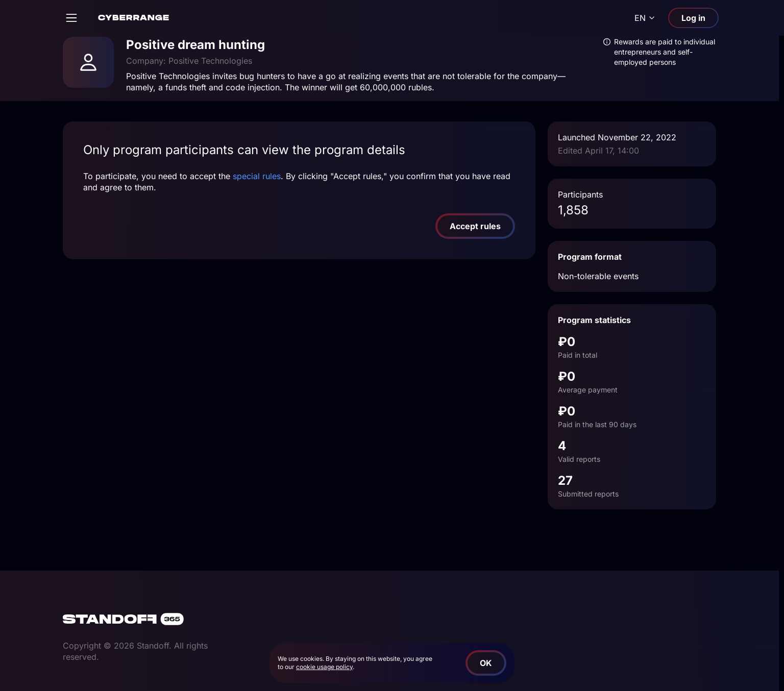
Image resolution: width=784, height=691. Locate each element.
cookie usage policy (324, 667)
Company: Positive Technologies (189, 61)
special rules (257, 176)
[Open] (71, 18)
